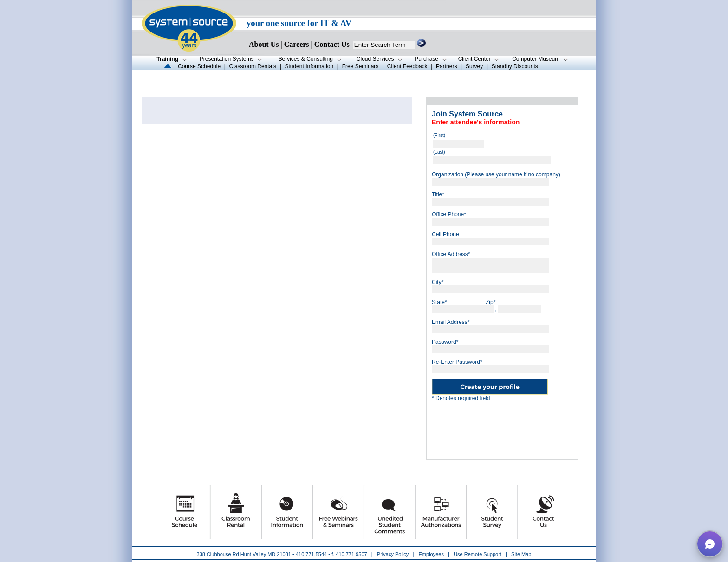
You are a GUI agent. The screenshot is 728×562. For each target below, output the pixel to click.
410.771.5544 (311, 554)
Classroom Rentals (253, 66)
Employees (431, 554)
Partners (446, 66)
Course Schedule (199, 66)
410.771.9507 (351, 554)
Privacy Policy (394, 554)
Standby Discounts (515, 66)
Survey (474, 66)
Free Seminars (361, 66)
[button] (710, 544)
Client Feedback (407, 66)
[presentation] (502, 427)
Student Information (309, 66)
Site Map (521, 554)
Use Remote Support (478, 554)
